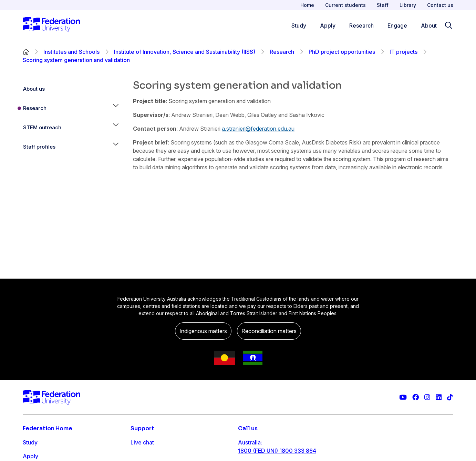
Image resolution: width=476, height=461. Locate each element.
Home (307, 5)
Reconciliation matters (269, 331)
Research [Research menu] (361, 26)
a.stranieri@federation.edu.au (258, 129)
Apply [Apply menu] (328, 26)
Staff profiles (39, 147)
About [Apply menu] (429, 26)
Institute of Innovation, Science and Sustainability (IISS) (185, 52)
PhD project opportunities (342, 52)
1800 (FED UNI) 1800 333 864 (277, 451)
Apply (30, 456)
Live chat (142, 442)
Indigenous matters (203, 331)
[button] (116, 108)
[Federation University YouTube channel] (403, 397)
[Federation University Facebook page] (416, 397)
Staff (383, 5)
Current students (345, 5)
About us (34, 89)
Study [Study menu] (299, 26)
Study (30, 442)
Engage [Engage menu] (397, 26)
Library (408, 5)
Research (282, 52)
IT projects (403, 52)
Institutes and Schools (71, 52)
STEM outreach (42, 127)
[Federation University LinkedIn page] (439, 397)
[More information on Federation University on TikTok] (450, 397)
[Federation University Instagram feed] (427, 397)
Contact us (440, 5)
